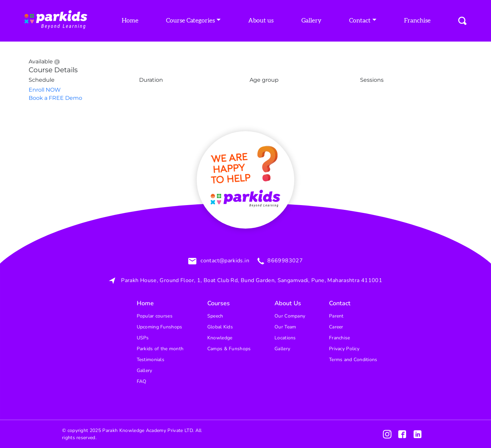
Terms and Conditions (353, 360)
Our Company (290, 316)
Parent (336, 316)
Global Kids (220, 327)
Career (336, 327)
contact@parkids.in (224, 261)
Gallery (311, 21)
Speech (215, 316)
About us (261, 21)
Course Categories (190, 21)
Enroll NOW (45, 90)
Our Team (285, 327)
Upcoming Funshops (160, 327)
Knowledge (220, 338)
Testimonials (151, 360)
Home (130, 21)
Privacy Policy (344, 349)
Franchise (417, 21)
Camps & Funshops (229, 349)
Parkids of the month (160, 349)
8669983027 (284, 261)
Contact (360, 21)
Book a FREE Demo (55, 98)
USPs (143, 338)
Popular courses (155, 316)
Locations (285, 338)
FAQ (142, 381)
